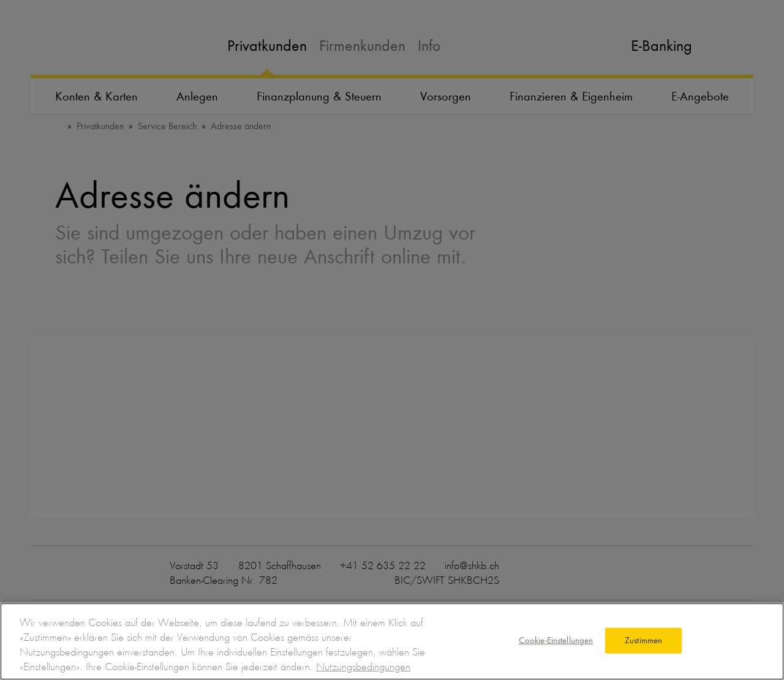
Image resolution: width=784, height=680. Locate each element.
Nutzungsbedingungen (363, 667)
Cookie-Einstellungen (556, 640)
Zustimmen (643, 640)
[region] (392, 641)
